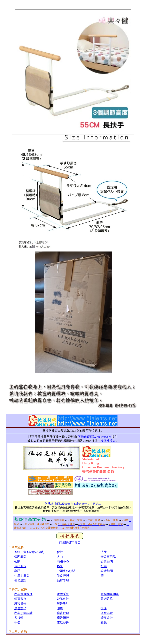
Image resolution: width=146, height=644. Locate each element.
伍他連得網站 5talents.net (94, 437)
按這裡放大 (108, 441)
